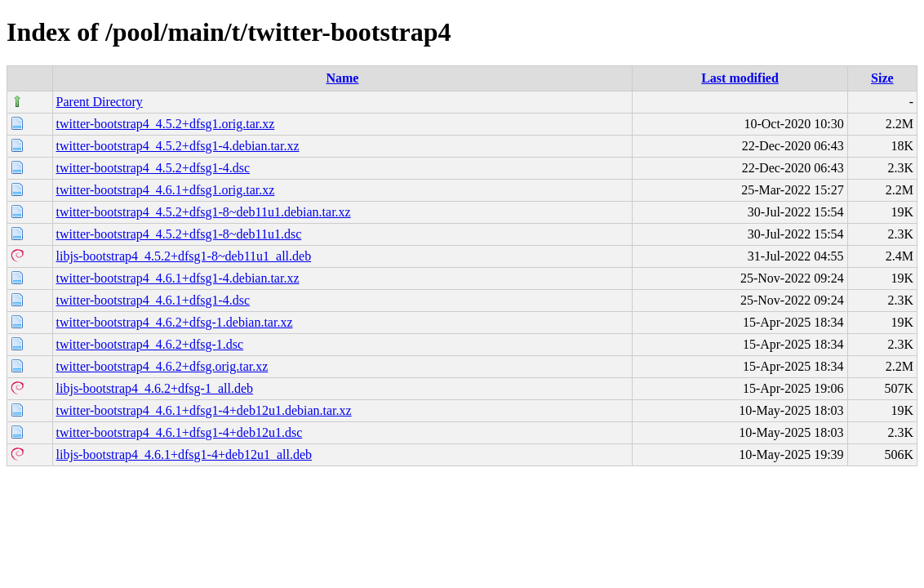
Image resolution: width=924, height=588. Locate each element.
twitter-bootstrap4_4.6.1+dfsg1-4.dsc (153, 300)
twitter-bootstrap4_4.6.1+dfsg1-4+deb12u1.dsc (180, 432)
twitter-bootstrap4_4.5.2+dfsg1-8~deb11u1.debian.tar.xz (204, 212)
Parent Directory (100, 102)
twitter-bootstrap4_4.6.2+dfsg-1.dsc (150, 344)
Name (342, 78)
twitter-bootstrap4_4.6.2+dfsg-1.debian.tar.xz (175, 322)
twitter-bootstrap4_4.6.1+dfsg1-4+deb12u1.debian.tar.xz (204, 410)
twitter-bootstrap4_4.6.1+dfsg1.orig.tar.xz (166, 190)
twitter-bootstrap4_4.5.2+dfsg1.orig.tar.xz (166, 124)
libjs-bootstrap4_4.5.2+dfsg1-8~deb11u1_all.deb (184, 256)
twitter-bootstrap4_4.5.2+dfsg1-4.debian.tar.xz (178, 146)
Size (882, 78)
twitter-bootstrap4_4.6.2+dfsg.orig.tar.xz (162, 366)
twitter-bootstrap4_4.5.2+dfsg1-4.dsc (153, 168)
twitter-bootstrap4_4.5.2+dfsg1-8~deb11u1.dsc (179, 234)
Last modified (740, 78)
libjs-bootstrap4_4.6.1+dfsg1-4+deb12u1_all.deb (184, 454)
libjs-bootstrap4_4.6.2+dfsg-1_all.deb (155, 388)
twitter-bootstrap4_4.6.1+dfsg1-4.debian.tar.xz (178, 278)
